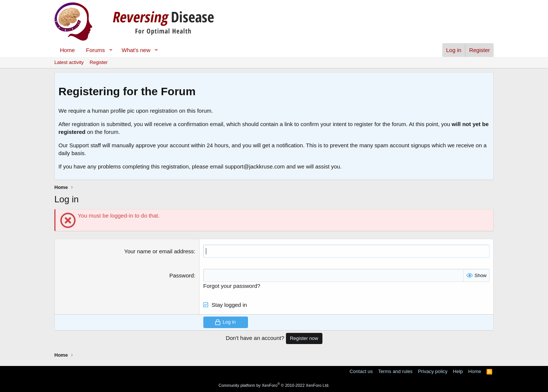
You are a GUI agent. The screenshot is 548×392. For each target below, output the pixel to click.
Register (99, 62)
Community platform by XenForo (274, 385)
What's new (136, 50)
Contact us (361, 371)
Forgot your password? (232, 286)
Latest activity (69, 62)
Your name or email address (159, 251)
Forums (95, 50)
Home (67, 50)
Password (182, 275)
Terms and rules (395, 371)
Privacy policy (433, 371)
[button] (111, 50)
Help (458, 371)
